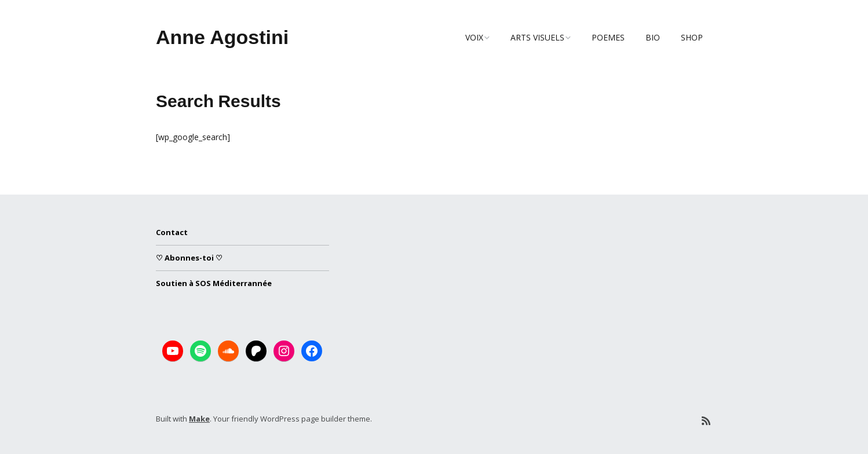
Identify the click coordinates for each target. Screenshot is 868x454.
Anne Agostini (222, 37)
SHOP (692, 37)
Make (199, 419)
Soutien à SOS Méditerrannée (214, 283)
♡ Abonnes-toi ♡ (189, 258)
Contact (172, 232)
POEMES (608, 37)
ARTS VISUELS (537, 37)
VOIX (474, 37)
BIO (653, 37)
